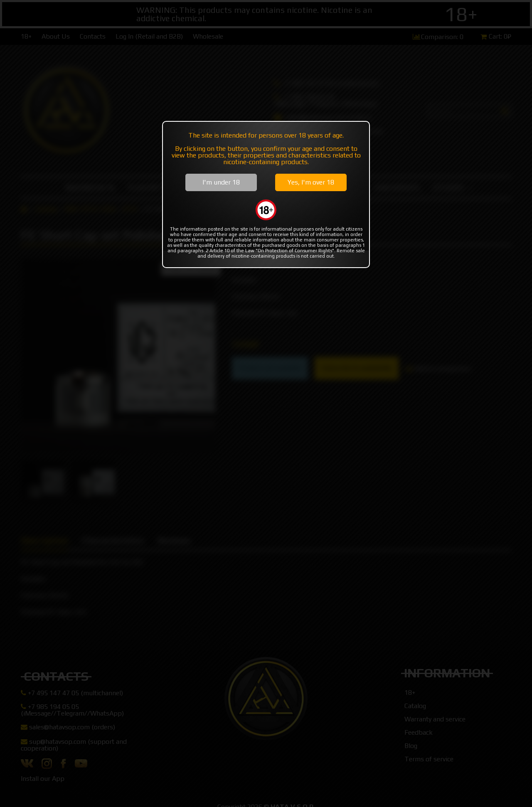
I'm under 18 (221, 182)
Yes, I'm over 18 (311, 182)
